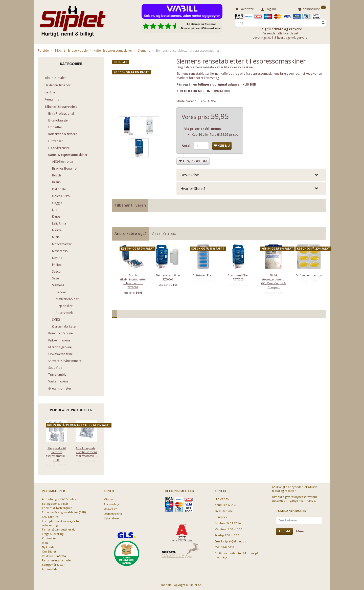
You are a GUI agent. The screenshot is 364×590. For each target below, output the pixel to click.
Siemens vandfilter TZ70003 (168, 276)
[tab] (251, 174)
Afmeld (301, 530)
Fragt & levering (53, 533)
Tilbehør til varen (130, 204)
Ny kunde (48, 546)
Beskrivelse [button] (190, 174)
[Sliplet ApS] (73, 19)
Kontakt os (49, 537)
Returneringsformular (57, 559)
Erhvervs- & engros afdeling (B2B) (64, 511)
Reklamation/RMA (54, 555)
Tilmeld (284, 530)
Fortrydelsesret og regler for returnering (61, 522)
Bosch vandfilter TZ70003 (238, 276)
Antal (186, 145)
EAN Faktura (50, 516)
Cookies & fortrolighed (57, 507)
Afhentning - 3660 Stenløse (60, 498)
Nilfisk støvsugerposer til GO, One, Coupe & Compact (274, 280)
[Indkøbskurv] (312, 8)
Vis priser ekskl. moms (203, 128)
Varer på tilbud (164, 232)
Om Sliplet (49, 550)
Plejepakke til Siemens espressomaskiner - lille (56, 453)
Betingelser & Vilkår (55, 503)
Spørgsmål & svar (53, 564)
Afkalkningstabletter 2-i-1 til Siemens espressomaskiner (86, 451)
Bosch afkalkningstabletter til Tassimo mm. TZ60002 (133, 280)
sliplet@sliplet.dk (235, 540)
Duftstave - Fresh (203, 274)
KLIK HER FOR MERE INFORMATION (203, 90)
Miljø (45, 542)
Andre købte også (131, 232)
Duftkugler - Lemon (309, 274)
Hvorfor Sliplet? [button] (193, 187)
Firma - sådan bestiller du (59, 528)
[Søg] (323, 22)
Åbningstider (50, 568)
